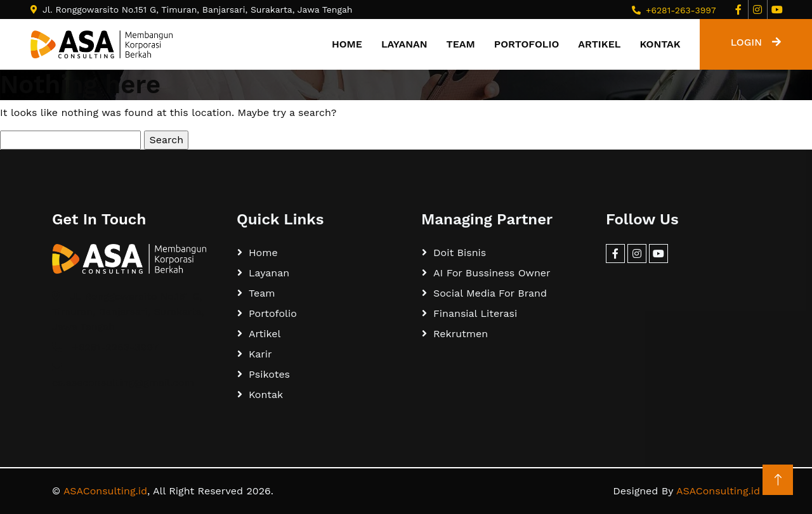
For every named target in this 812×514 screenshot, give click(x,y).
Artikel (599, 44)
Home (347, 44)
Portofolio (527, 44)
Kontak (660, 44)
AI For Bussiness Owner (492, 273)
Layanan (404, 44)
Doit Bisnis (460, 253)
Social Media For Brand (490, 293)
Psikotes (269, 374)
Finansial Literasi (475, 313)
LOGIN (756, 42)
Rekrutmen (461, 334)
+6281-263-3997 (681, 10)
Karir (260, 354)
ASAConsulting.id (105, 491)
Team (461, 44)
